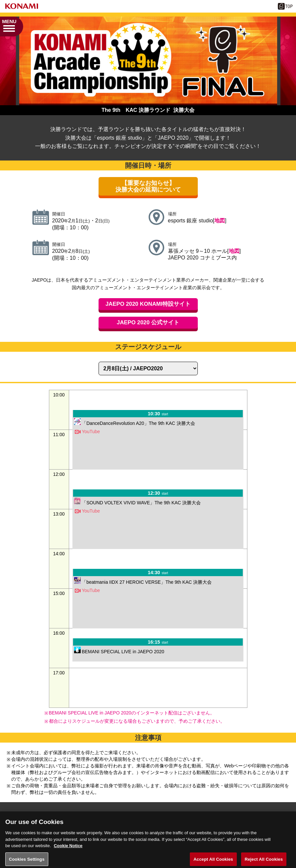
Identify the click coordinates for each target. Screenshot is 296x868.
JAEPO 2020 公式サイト (148, 322)
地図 (220, 221)
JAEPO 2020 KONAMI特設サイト (148, 304)
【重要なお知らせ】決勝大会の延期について (148, 186)
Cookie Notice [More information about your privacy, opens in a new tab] (68, 849)
